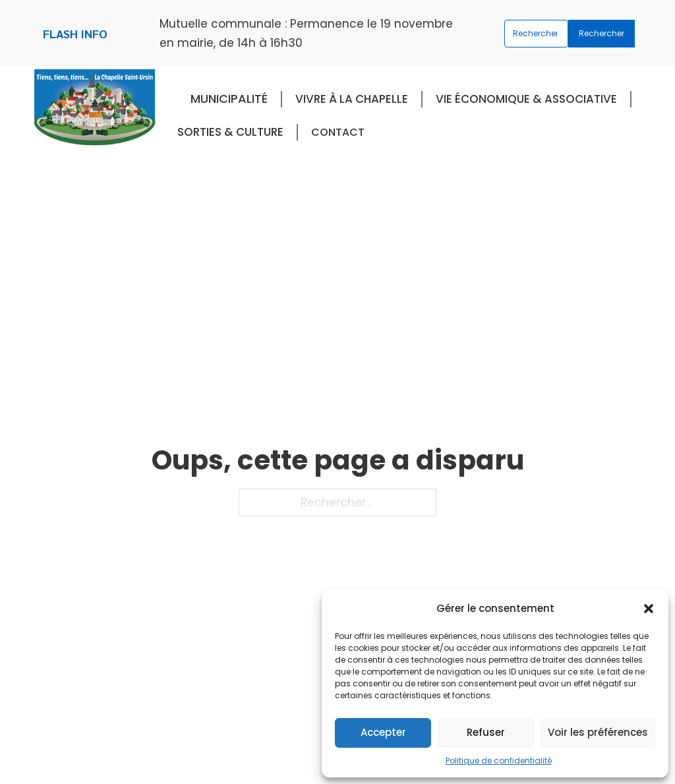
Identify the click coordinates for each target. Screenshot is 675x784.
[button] (649, 609)
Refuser (486, 732)
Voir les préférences (598, 732)
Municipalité (229, 99)
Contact (338, 132)
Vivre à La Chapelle (352, 99)
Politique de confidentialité (499, 761)
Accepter (383, 732)
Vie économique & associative (526, 99)
